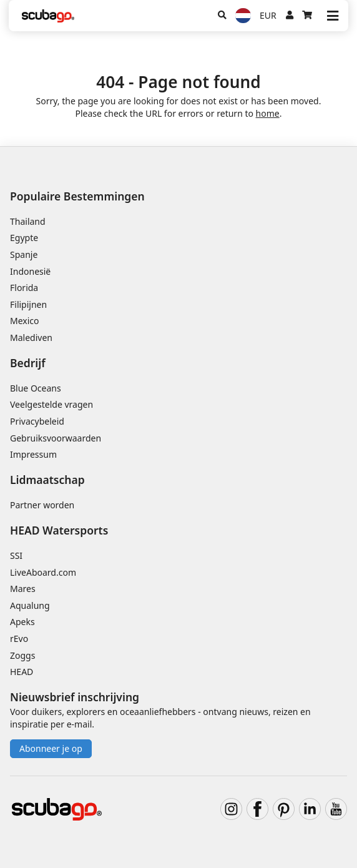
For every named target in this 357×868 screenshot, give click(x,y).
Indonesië (30, 271)
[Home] (48, 16)
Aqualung (30, 605)
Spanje (24, 254)
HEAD (22, 672)
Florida (24, 288)
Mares (23, 589)
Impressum (33, 454)
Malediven (31, 338)
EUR (268, 15)
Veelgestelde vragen (51, 404)
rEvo (19, 639)
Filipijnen (28, 304)
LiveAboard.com (43, 572)
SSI (16, 555)
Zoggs (22, 655)
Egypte (24, 238)
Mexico (25, 321)
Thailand (28, 221)
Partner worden (42, 505)
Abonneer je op (51, 748)
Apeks (22, 622)
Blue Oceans (36, 388)
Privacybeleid (37, 421)
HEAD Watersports (59, 530)
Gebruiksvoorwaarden (56, 438)
